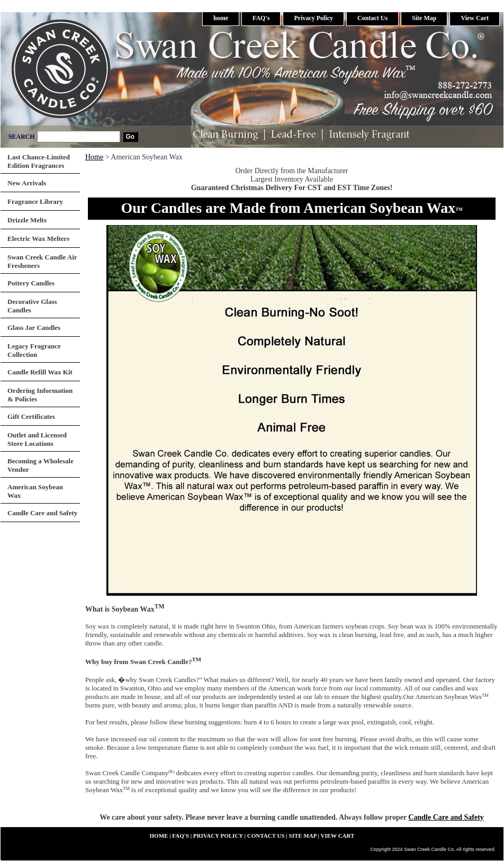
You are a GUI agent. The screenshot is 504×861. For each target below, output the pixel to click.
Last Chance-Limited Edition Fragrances (39, 161)
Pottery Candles (31, 283)
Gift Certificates (31, 416)
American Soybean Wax (35, 491)
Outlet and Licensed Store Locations (37, 439)
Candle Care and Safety (446, 817)
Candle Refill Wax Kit (40, 372)
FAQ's (261, 18)
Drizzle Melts (27, 220)
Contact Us (372, 18)
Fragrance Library (35, 201)
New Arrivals (27, 183)
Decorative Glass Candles (32, 306)
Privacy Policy (313, 18)
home (221, 18)
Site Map (424, 18)
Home (94, 157)
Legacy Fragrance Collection (34, 350)
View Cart (475, 18)
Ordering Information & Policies (40, 395)
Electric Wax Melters (38, 239)
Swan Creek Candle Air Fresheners (42, 261)
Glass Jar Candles (34, 328)
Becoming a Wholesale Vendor (40, 465)
